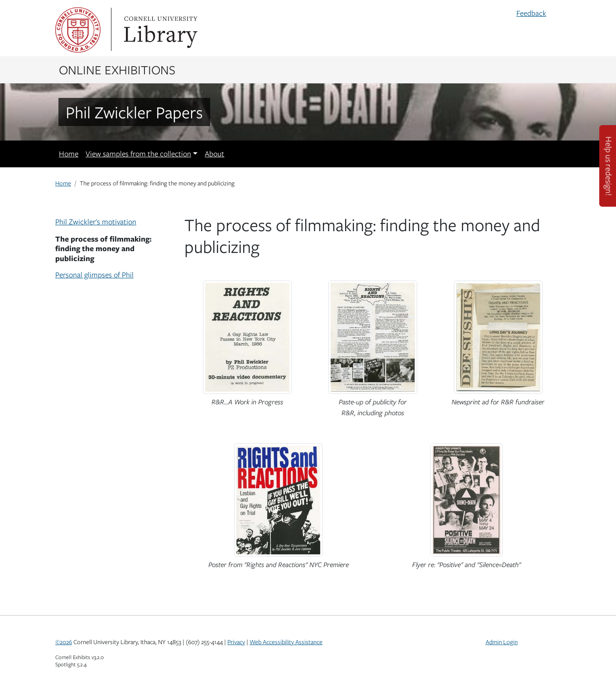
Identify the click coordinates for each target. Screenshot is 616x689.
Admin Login (502, 642)
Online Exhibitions (117, 69)
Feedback (531, 13)
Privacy (236, 642)
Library (159, 30)
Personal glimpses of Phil (94, 275)
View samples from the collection (138, 154)
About (214, 154)
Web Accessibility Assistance (286, 642)
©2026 (64, 642)
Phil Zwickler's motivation (96, 222)
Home (69, 154)
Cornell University (78, 30)
